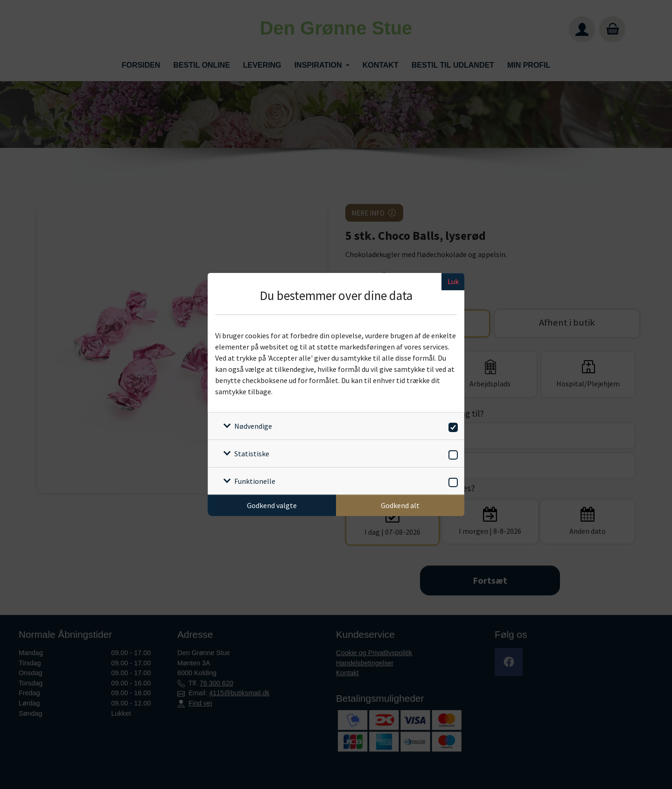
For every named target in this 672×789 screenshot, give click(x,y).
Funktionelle (255, 481)
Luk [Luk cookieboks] (453, 281)
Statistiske (252, 454)
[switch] (451, 426)
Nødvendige (253, 426)
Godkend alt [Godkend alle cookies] (400, 505)
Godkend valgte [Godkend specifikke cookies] (272, 505)
